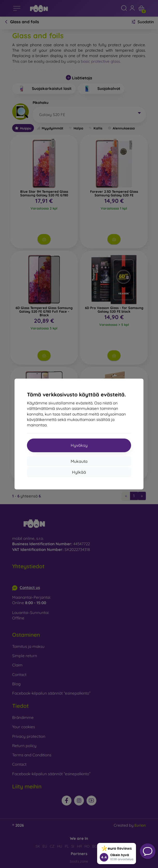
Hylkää (79, 472)
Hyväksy (79, 445)
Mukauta (79, 461)
